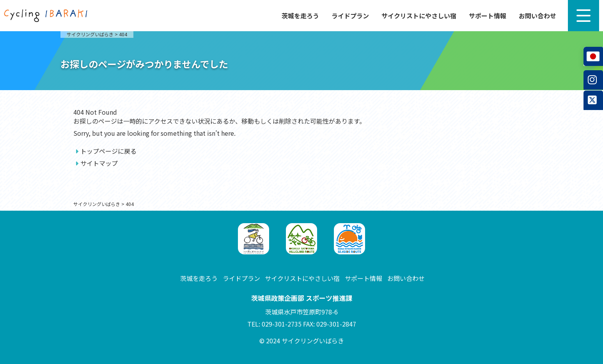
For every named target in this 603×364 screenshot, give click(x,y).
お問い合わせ (537, 16)
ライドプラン (350, 16)
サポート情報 (488, 16)
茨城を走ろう (300, 16)
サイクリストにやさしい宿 (419, 16)
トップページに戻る (108, 151)
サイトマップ (99, 163)
